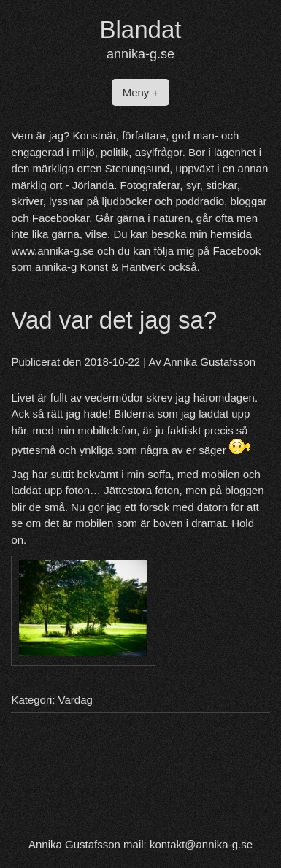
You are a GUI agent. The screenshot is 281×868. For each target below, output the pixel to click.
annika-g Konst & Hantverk (100, 267)
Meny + (141, 92)
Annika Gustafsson (209, 362)
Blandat (141, 30)
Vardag (76, 700)
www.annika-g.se (52, 251)
